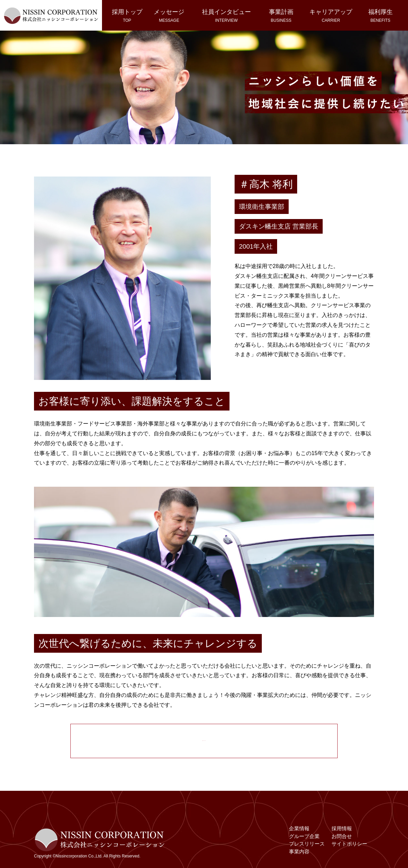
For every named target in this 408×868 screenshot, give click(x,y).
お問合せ (342, 839)
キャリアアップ (331, 15)
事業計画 (281, 15)
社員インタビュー (226, 15)
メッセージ (169, 15)
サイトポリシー (349, 847)
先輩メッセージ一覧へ (204, 738)
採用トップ (127, 15)
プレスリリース (307, 847)
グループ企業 (304, 839)
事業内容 (299, 855)
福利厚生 (380, 15)
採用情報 (342, 832)
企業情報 (299, 832)
